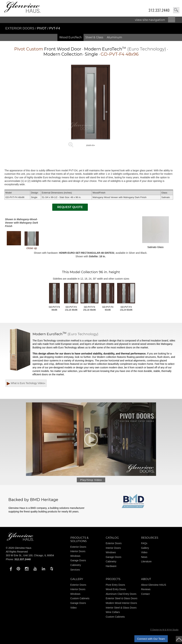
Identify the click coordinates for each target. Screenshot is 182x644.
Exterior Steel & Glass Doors (122, 599)
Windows (75, 557)
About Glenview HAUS (154, 586)
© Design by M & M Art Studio (164, 631)
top (179, 639)
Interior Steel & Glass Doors (121, 609)
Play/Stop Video (91, 481)
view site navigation (150, 20)
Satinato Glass (156, 232)
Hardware (111, 567)
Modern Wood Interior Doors (121, 604)
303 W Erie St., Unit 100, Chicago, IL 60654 (30, 556)
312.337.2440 (159, 10)
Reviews (146, 590)
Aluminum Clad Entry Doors (121, 595)
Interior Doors (78, 552)
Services (75, 571)
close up (32, 241)
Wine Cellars (113, 613)
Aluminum (114, 37)
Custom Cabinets (80, 599)
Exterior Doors (20, 28)
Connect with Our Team (151, 639)
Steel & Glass (94, 37)
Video (144, 553)
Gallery (145, 549)
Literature (146, 563)
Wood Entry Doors (116, 590)
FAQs (144, 544)
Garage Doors (78, 561)
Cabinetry (76, 566)
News (144, 558)
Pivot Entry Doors (115, 586)
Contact (145, 595)
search (176, 10)
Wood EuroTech (70, 37)
